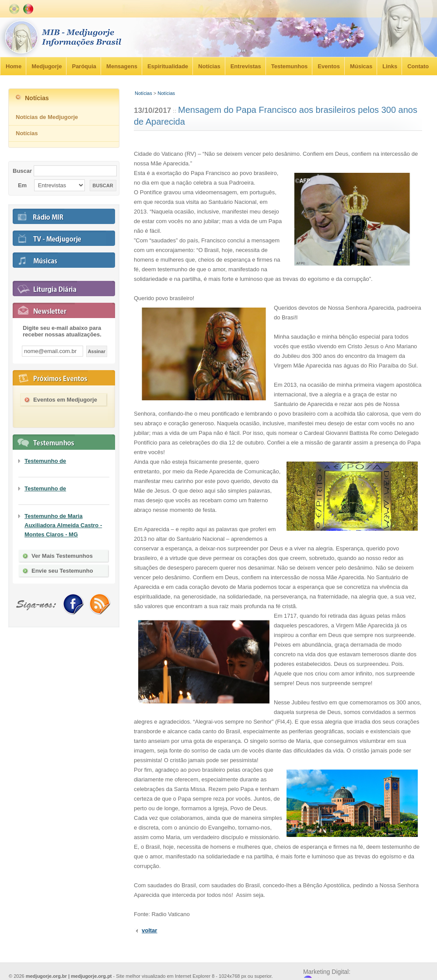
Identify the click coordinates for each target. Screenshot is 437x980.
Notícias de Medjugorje (47, 117)
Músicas (361, 66)
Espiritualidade (168, 66)
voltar (149, 930)
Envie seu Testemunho (62, 571)
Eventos (329, 66)
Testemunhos (290, 66)
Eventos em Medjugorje (65, 400)
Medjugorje (47, 66)
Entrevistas (246, 66)
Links (390, 66)
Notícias (209, 66)
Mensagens (122, 66)
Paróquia (84, 66)
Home (14, 66)
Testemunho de (45, 461)
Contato (418, 66)
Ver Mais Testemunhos (62, 556)
